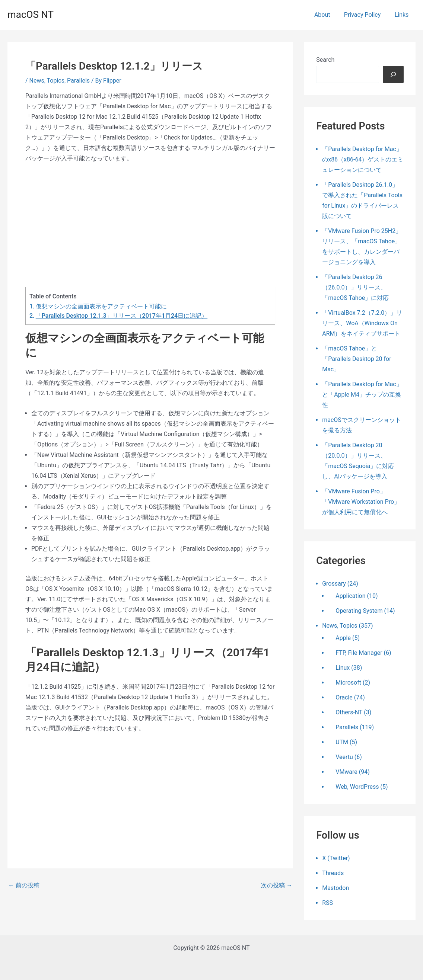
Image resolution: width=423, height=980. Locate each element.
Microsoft (348, 683)
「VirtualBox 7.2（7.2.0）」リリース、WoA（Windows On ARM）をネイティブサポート (362, 323)
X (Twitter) (336, 858)
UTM (342, 742)
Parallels (78, 81)
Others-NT (349, 712)
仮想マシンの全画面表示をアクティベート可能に (101, 306)
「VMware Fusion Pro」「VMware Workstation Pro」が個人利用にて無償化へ (361, 502)
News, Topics (47, 81)
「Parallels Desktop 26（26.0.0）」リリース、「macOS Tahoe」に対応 (355, 287)
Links (403, 15)
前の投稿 (24, 885)
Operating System (359, 611)
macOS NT (31, 15)
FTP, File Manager (359, 653)
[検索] (393, 74)
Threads (333, 873)
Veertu (344, 757)
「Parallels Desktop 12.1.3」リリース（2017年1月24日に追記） (122, 316)
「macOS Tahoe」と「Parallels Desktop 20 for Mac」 (357, 359)
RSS (327, 903)
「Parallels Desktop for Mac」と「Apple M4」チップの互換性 (362, 395)
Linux (343, 668)
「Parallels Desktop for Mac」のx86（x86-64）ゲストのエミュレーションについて (363, 159)
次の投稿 (277, 885)
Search (325, 60)
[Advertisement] (150, 225)
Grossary (334, 584)
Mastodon (335, 888)
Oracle (344, 697)
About (327, 15)
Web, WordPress (357, 787)
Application (350, 596)
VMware (346, 772)
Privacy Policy (365, 15)
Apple (343, 638)
